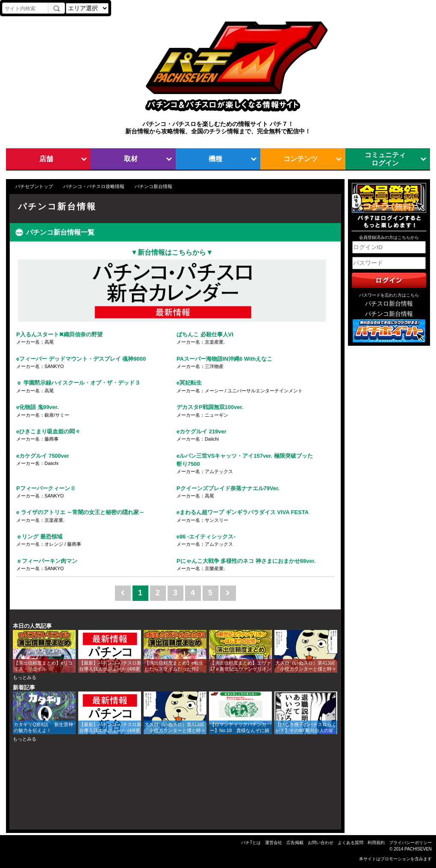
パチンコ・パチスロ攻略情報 (94, 186)
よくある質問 (351, 843)
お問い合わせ (321, 843)
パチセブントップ (34, 186)
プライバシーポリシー (410, 843)
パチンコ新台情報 (389, 314)
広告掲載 (295, 843)
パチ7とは (251, 843)
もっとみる (25, 677)
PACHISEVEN (418, 849)
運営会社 (274, 843)
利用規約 (376, 843)
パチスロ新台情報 (389, 304)
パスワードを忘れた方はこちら (389, 295)
